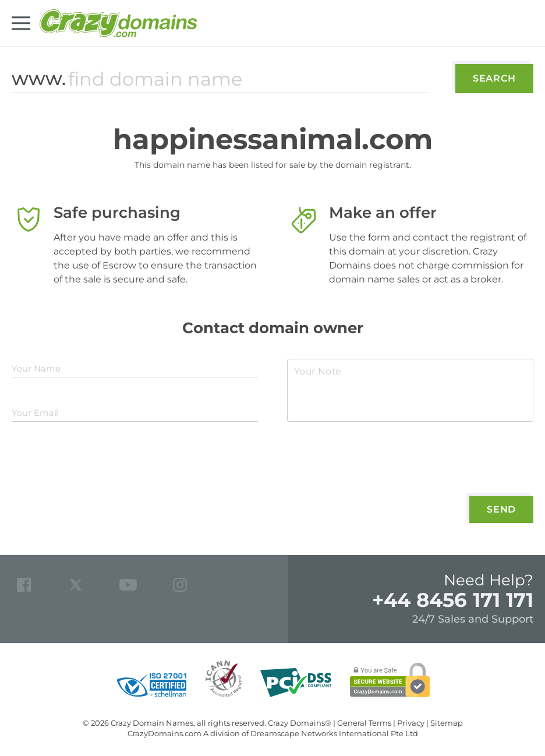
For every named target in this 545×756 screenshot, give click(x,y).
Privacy (411, 723)
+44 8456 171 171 (453, 600)
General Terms (364, 723)
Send (501, 509)
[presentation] (376, 462)
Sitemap (447, 723)
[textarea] (410, 390)
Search (494, 78)
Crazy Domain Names (152, 723)
